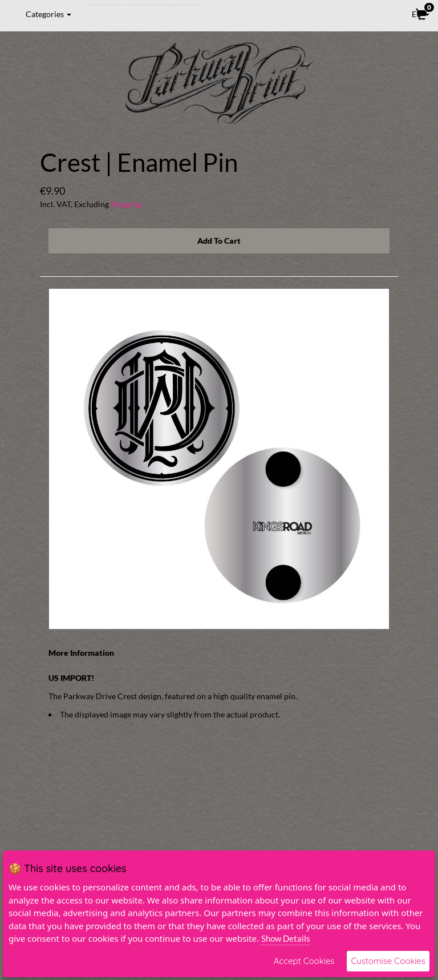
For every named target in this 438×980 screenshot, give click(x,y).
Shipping (126, 204)
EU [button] (413, 14)
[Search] (146, 14)
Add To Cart (219, 241)
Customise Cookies (388, 961)
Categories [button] (48, 14)
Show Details (286, 938)
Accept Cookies (304, 961)
